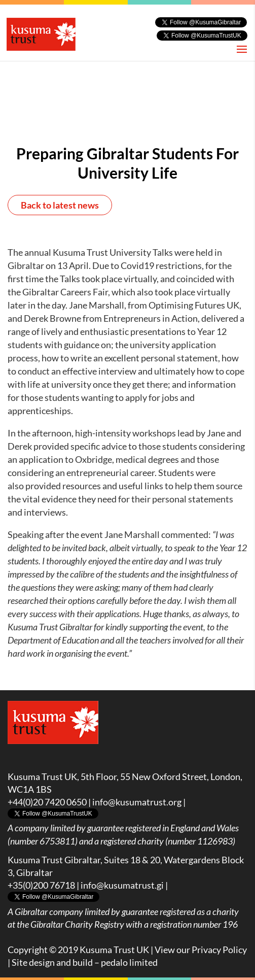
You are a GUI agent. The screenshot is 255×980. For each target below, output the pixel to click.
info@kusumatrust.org (137, 802)
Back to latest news (60, 205)
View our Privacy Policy (201, 950)
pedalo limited (129, 962)
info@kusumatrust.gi (122, 885)
